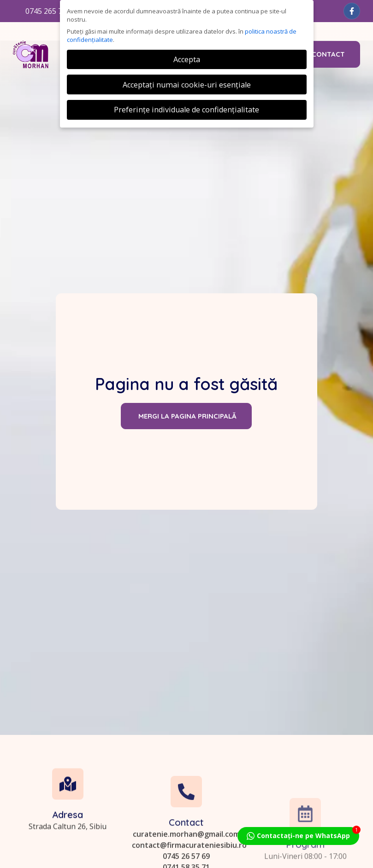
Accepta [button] (187, 59)
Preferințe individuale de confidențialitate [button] (186, 110)
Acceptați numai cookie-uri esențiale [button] (187, 85)
